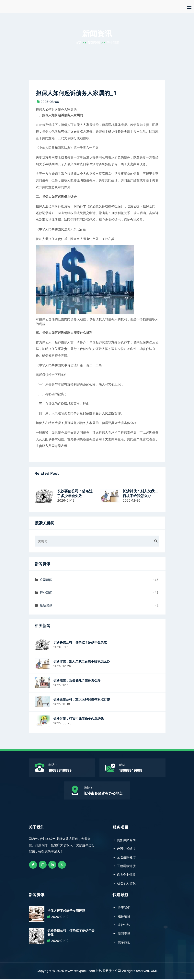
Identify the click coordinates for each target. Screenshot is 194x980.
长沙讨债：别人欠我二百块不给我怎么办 (140, 494)
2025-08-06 (48, 103)
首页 (78, 43)
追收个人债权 (124, 884)
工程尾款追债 (124, 867)
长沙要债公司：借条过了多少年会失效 (75, 494)
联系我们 (121, 943)
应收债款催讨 (124, 858)
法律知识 (121, 926)
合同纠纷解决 (124, 850)
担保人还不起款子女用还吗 (66, 912)
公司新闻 (43, 581)
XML (154, 972)
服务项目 (121, 917)
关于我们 (121, 909)
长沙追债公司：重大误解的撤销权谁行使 (82, 700)
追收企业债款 (124, 876)
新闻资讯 (94, 43)
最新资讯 (43, 606)
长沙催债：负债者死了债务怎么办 (77, 681)
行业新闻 (113, 43)
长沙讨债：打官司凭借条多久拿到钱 (78, 719)
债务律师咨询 (124, 841)
